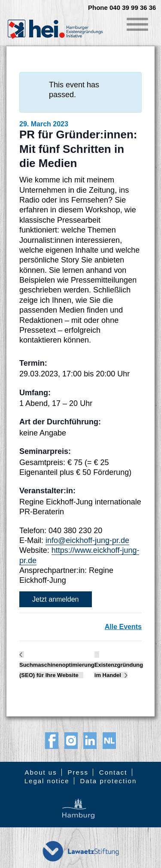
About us (41, 772)
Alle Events (123, 627)
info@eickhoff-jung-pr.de (87, 540)
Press (78, 772)
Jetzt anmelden (56, 599)
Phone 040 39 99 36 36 (122, 8)
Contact (113, 772)
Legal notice (47, 781)
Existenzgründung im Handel (119, 670)
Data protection (109, 781)
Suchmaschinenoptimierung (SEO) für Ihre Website (57, 670)
